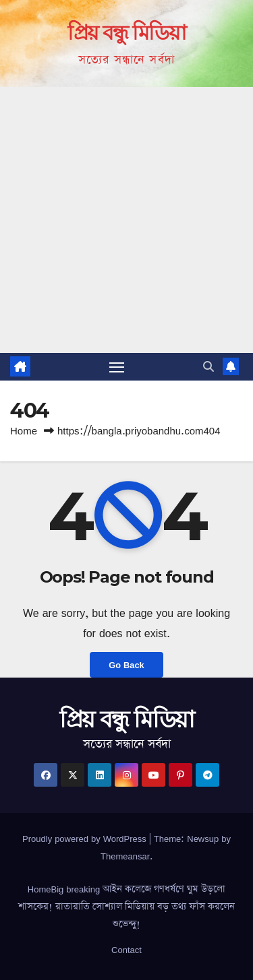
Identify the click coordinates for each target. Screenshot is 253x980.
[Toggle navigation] (117, 367)
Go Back (126, 665)
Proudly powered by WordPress (86, 839)
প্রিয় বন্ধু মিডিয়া (126, 33)
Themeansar (125, 856)
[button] (208, 366)
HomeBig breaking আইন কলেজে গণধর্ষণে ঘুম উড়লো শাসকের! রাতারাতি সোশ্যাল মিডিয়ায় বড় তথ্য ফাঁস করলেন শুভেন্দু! (126, 907)
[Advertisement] (126, 220)
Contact (126, 950)
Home (24, 431)
